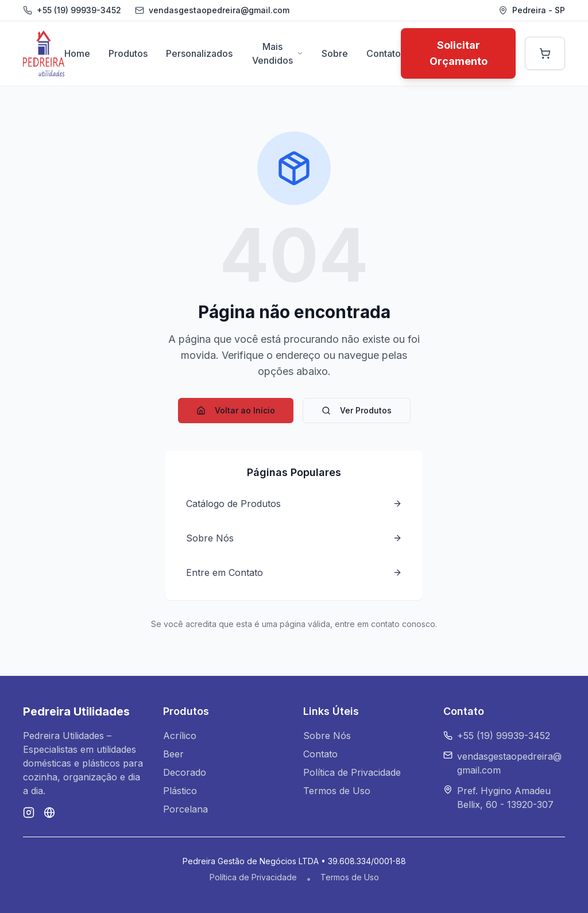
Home (77, 53)
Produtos (128, 53)
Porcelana (185, 809)
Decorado (185, 772)
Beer (173, 754)
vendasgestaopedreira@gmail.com (509, 763)
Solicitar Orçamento (459, 53)
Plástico (180, 791)
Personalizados (199, 53)
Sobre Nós (327, 736)
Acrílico (180, 736)
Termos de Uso (337, 791)
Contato (384, 53)
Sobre (335, 53)
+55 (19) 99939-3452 (79, 10)
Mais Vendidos (278, 53)
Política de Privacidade (352, 772)
